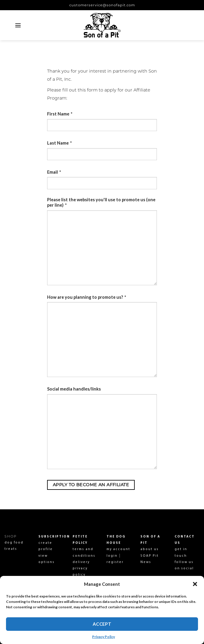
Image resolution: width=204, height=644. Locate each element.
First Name (60, 114)
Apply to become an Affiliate (91, 485)
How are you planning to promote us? (87, 297)
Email (54, 172)
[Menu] (18, 25)
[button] (195, 584)
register (115, 562)
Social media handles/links (74, 389)
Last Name (59, 143)
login (112, 556)
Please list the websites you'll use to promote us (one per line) (101, 202)
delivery (81, 562)
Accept (102, 624)
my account (118, 549)
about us (150, 549)
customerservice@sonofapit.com (102, 5)
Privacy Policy (103, 637)
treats (11, 549)
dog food (14, 543)
